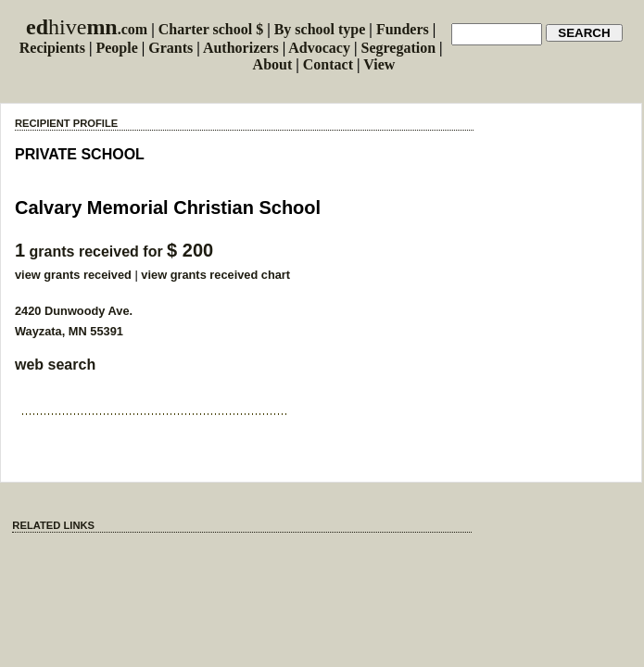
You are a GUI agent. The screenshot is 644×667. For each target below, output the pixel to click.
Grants (170, 48)
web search (55, 365)
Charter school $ (211, 29)
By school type (320, 29)
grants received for (114, 252)
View (379, 64)
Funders (403, 29)
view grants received (73, 275)
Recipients (52, 48)
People (116, 48)
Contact (328, 64)
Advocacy (319, 48)
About (273, 64)
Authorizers (241, 48)
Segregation (399, 48)
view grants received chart (215, 275)
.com (87, 29)
